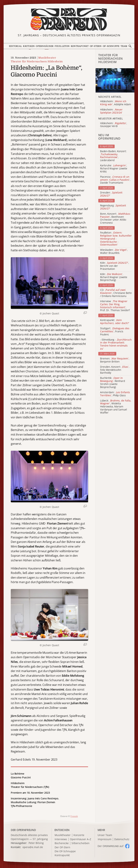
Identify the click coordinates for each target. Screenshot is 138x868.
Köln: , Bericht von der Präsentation (114, 266)
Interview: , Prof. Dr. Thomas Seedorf (115, 306)
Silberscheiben (80, 843)
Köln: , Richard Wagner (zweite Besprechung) (114, 277)
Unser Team (105, 835)
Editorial (15, 46)
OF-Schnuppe (111, 46)
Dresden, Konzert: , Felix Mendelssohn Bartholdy (115, 370)
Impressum (105, 839)
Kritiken (29, 46)
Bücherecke (62, 843)
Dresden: (111, 194)
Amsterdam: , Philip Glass (115, 394)
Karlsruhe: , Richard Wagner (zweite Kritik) (114, 168)
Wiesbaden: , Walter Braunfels (114, 251)
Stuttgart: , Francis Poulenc (115, 331)
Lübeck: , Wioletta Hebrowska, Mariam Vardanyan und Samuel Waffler (116, 407)
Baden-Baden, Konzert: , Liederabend (113, 156)
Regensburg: (113, 207)
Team (124, 46)
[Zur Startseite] (69, 19)
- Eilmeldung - (116, 344)
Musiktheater (47, 58)
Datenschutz (122, 839)
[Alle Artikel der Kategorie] (115, 80)
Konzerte (79, 835)
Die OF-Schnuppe (65, 851)
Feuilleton (62, 46)
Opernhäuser (45, 46)
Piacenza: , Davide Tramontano (115, 180)
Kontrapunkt (80, 46)
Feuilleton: (116, 239)
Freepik (74, 816)
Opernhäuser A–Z (80, 839)
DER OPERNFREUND (23, 830)
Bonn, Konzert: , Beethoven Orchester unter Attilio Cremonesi (115, 218)
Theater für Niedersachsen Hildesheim (37, 61)
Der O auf (111, 846)
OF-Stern (96, 46)
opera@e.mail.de (33, 847)
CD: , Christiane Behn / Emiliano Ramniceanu (116, 293)
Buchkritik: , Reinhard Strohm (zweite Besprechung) (112, 383)
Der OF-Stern (62, 847)
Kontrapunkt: (115, 322)
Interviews (61, 839)
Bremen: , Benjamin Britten (115, 360)
